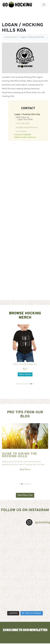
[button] (17, 384)
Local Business (11, 37)
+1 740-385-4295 (22, 124)
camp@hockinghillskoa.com (27, 127)
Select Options (25, 374)
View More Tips (25, 495)
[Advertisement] (24, 274)
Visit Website (21, 131)
